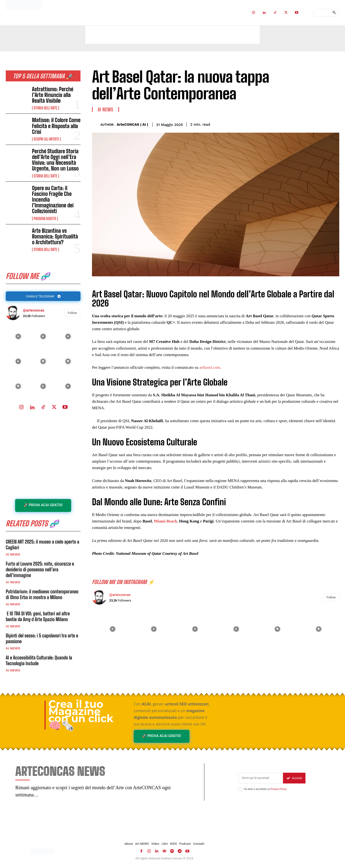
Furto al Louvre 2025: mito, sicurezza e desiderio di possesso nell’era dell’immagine (40, 570)
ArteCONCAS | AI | (132, 125)
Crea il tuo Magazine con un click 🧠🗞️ (81, 716)
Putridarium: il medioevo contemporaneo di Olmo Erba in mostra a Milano (42, 595)
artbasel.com (210, 367)
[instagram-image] (18, 337)
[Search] (334, 13)
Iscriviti (294, 779)
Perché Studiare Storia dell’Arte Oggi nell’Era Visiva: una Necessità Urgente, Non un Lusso (55, 160)
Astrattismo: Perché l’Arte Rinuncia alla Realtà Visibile (53, 95)
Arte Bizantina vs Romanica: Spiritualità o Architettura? (55, 236)
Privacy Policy (278, 790)
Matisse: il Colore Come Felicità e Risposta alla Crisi (56, 126)
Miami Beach (165, 521)
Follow (72, 313)
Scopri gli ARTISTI (46, 139)
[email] (261, 779)
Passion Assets (45, 219)
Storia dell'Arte (46, 108)
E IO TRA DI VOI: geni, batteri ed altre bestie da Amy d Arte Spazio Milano (38, 617)
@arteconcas (34, 311)
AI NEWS (13, 555)
